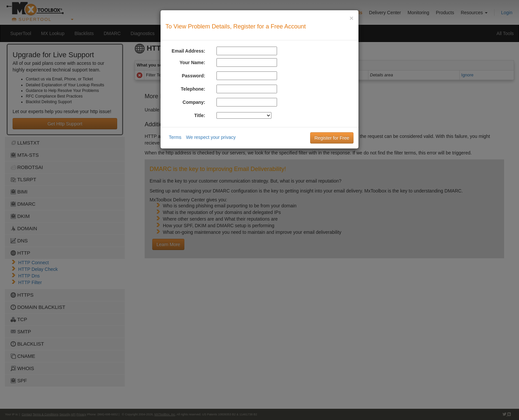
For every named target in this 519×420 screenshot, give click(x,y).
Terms (175, 137)
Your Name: (192, 63)
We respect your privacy (211, 137)
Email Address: (189, 51)
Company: (194, 102)
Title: (200, 115)
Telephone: (193, 89)
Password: (193, 76)
